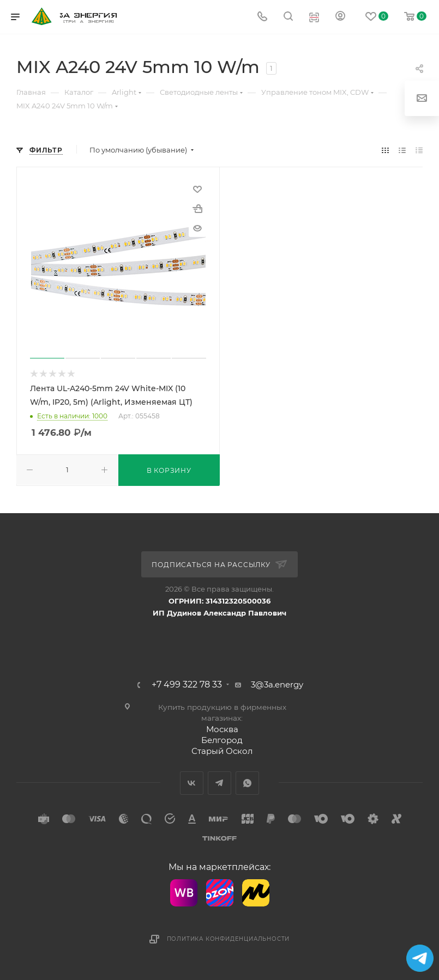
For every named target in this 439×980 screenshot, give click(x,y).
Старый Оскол (222, 751)
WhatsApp (247, 783)
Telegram (219, 783)
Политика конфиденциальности (228, 939)
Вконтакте (192, 783)
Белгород (222, 740)
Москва (222, 729)
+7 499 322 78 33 (187, 685)
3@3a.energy (277, 684)
